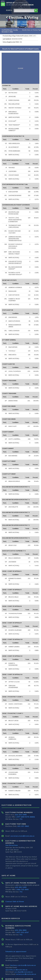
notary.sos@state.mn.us (26, 974)
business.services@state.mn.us (23, 965)
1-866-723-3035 (22, 889)
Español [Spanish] (10, 22)
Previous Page (37, 30)
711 (21, 819)
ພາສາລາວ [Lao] (25, 24)
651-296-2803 (21, 930)
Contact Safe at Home (15, 901)
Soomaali (26, 22)
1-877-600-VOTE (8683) (25, 817)
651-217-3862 (23, 826)
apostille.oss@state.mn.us (16, 970)
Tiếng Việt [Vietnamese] (35, 22)
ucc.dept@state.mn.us (23, 972)
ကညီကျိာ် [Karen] (30, 27)
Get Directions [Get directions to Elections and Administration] (12, 845)
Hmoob (17, 22)
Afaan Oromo (36, 24)
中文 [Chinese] (17, 24)
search (9, 10)
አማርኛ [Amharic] (22, 27)
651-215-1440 (21, 815)
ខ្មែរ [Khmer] (16, 27)
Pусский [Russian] (10, 24)
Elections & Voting (22, 17)
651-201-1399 (21, 887)
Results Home (26, 30)
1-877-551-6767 (22, 932)
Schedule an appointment (16, 951)
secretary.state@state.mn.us (22, 836)
